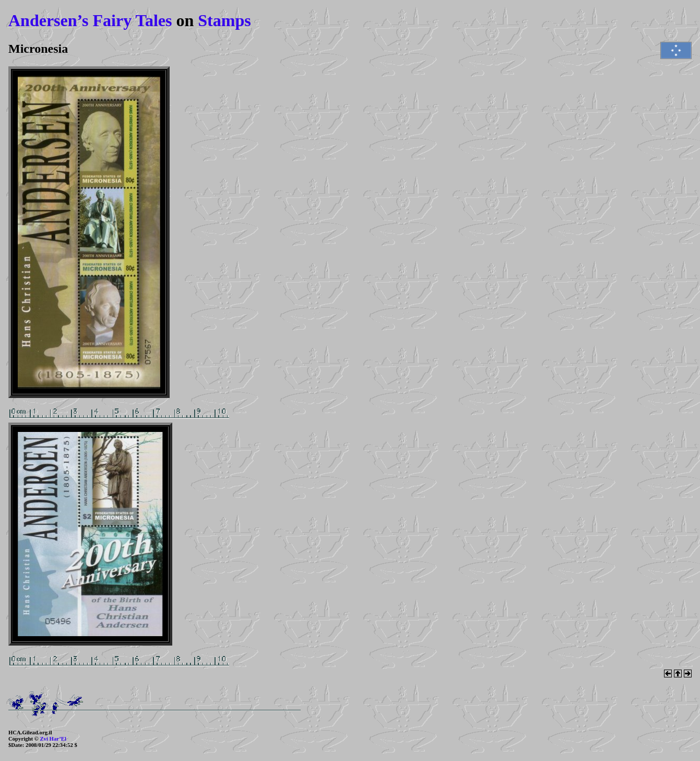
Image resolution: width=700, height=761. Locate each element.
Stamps (224, 20)
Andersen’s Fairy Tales (90, 20)
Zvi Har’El (53, 739)
